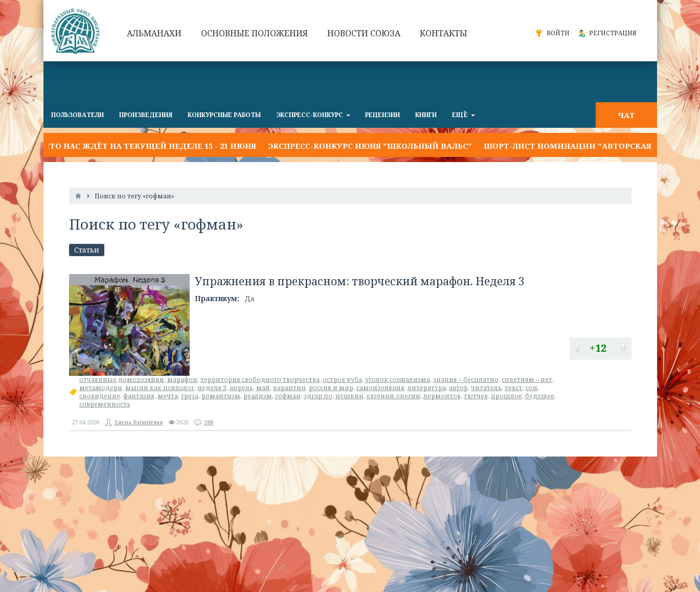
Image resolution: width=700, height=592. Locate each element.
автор (458, 388)
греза (190, 396)
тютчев (476, 396)
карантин (289, 388)
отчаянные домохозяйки (122, 380)
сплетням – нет (527, 380)
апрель (241, 388)
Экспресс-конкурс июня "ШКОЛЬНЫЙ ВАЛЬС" (370, 146)
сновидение (100, 396)
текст (514, 388)
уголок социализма (398, 380)
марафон (182, 380)
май (263, 388)
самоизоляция (380, 388)
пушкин (349, 396)
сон (532, 388)
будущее (540, 396)
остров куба (342, 380)
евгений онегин (393, 396)
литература (427, 388)
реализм (258, 396)
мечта (168, 396)
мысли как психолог (160, 388)
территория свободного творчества (260, 380)
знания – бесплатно (466, 380)
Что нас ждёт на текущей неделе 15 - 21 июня (150, 146)
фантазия (139, 396)
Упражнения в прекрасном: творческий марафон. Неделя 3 (360, 281)
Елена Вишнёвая (139, 422)
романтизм (221, 396)
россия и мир (331, 388)
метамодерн (101, 388)
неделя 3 (212, 388)
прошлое (506, 396)
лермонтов (442, 396)
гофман (288, 396)
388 (209, 422)
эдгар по (318, 396)
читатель (486, 388)
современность (105, 404)
